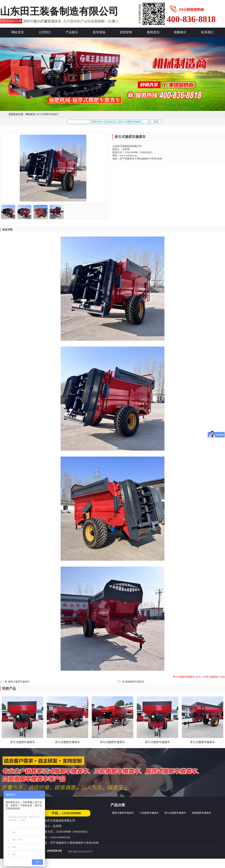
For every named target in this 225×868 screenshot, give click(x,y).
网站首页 (18, 32)
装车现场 (99, 32)
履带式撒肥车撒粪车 (19, 682)
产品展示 (72, 32)
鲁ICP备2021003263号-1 (81, 852)
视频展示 (180, 32)
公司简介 (45, 32)
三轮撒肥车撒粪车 (149, 813)
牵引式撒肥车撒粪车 (175, 813)
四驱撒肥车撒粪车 (135, 682)
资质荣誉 (126, 32)
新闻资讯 (153, 32)
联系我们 (207, 32)
